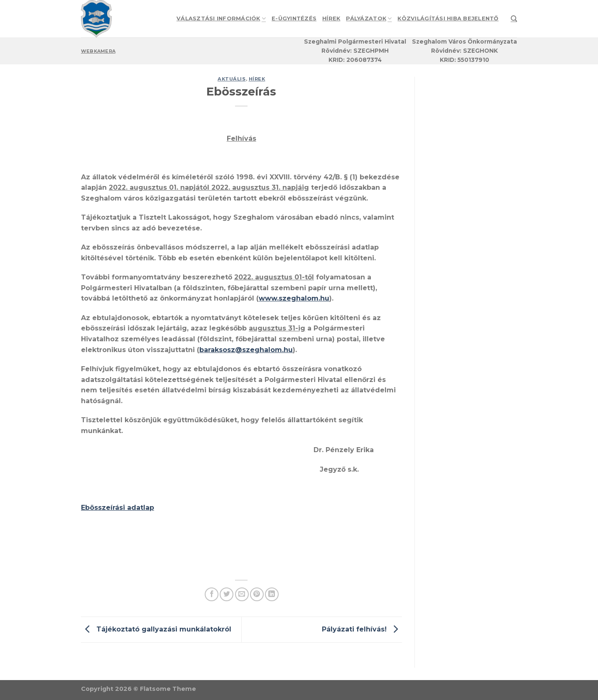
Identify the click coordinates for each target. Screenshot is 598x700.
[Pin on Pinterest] (257, 594)
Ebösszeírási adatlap (118, 508)
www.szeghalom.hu (294, 298)
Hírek (331, 18)
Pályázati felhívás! (362, 629)
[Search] (514, 19)
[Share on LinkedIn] (272, 594)
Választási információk (221, 18)
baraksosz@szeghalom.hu (246, 350)
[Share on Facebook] (212, 594)
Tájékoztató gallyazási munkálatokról (156, 629)
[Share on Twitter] (227, 594)
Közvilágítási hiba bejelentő (448, 18)
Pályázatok (369, 18)
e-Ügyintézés (294, 18)
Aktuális (232, 79)
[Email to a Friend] (242, 594)
